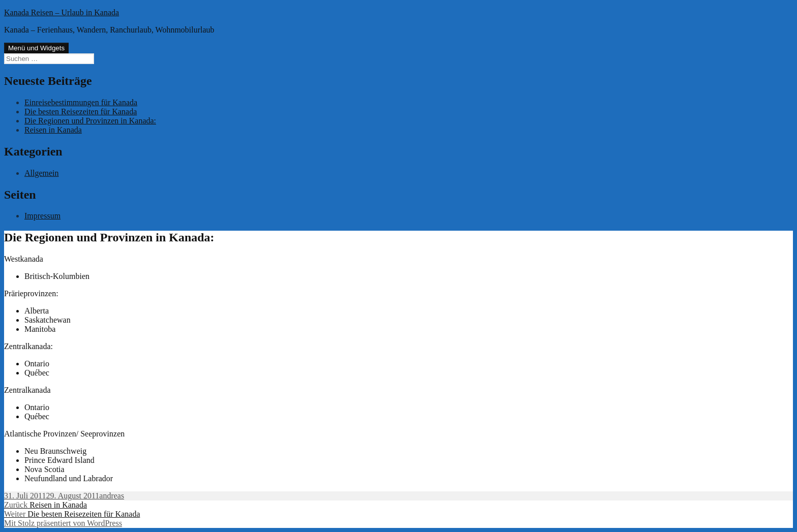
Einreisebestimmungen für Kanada (81, 102)
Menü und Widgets (36, 48)
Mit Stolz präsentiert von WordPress (63, 523)
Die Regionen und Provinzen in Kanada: (90, 121)
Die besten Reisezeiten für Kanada (81, 112)
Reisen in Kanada (53, 130)
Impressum (42, 216)
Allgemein (42, 173)
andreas (112, 496)
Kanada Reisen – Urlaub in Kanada (62, 12)
